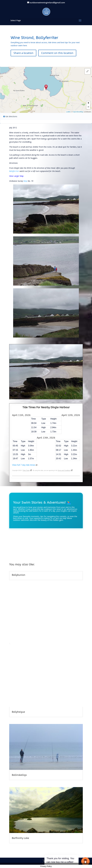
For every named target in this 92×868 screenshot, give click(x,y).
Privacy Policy (46, 866)
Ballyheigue (18, 712)
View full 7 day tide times (24, 465)
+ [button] (88, 103)
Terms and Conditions (64, 470)
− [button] (88, 107)
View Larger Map (16, 176)
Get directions (11, 116)
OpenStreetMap (78, 112)
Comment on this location (57, 53)
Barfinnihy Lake (20, 838)
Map (25, 181)
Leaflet (68, 112)
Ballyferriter (14, 171)
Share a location (23, 53)
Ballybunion (19, 575)
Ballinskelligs (19, 775)
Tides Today (26, 470)
